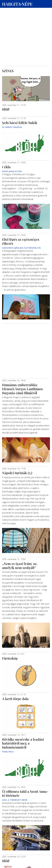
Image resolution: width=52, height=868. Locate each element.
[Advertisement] (26, 26)
